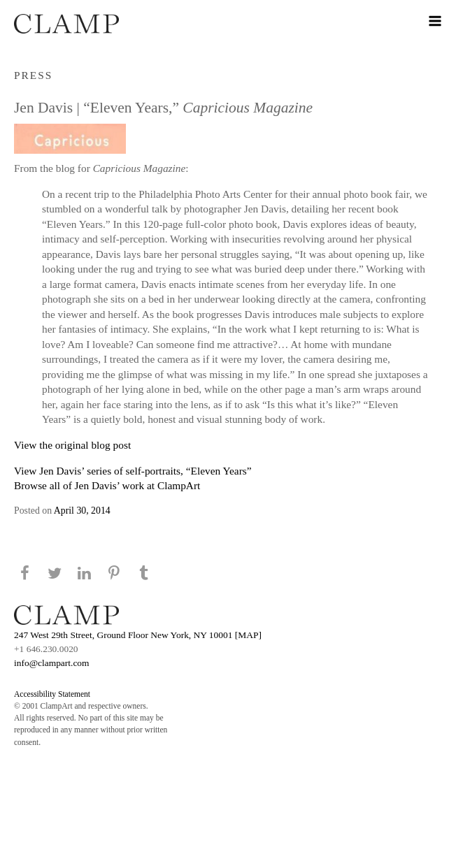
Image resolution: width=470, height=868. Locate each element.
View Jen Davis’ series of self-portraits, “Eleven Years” (133, 471)
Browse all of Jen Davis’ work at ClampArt (107, 485)
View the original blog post (72, 445)
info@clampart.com (52, 663)
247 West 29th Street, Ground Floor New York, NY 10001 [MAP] (138, 635)
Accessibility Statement (52, 694)
